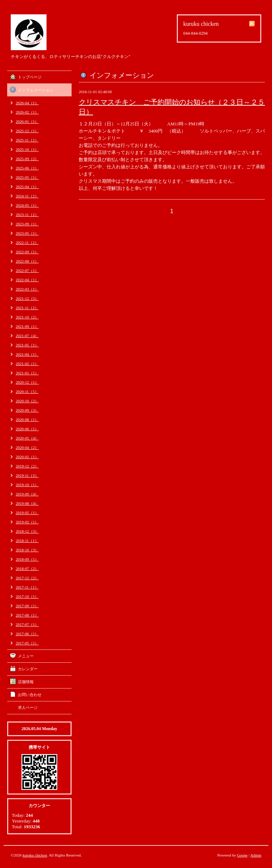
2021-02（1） (27, 364)
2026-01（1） (27, 121)
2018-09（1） (27, 559)
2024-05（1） (27, 205)
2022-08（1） (27, 261)
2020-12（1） (27, 382)
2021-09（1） (27, 326)
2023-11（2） (27, 215)
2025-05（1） (27, 177)
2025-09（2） (27, 159)
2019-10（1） (27, 485)
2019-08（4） (27, 503)
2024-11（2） (27, 196)
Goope (242, 855)
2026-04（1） (27, 103)
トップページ (30, 77)
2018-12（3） (27, 531)
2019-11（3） (27, 475)
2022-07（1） (27, 270)
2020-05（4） (27, 438)
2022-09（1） (27, 252)
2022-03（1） (27, 289)
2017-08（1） (27, 615)
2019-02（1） (27, 522)
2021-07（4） (27, 336)
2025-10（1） (27, 149)
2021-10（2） (27, 317)
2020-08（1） (27, 419)
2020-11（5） (27, 392)
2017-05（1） (27, 643)
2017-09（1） (27, 606)
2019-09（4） (27, 494)
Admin (256, 855)
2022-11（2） (27, 243)
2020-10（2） (27, 401)
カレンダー (28, 669)
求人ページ (28, 708)
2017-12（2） (27, 578)
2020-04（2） (27, 447)
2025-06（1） (27, 168)
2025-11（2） (27, 140)
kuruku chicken (35, 855)
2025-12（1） (27, 131)
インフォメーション (36, 90)
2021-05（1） (27, 345)
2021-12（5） (27, 298)
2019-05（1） (27, 513)
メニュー (26, 656)
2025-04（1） (27, 187)
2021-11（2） (27, 308)
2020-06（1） (27, 429)
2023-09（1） (27, 224)
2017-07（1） (27, 624)
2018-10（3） (27, 550)
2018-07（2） (27, 569)
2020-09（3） (27, 410)
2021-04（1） (27, 354)
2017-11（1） (27, 587)
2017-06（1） (27, 634)
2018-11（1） (27, 541)
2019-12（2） (27, 466)
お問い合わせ (30, 695)
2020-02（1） (27, 457)
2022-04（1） (27, 280)
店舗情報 (26, 682)
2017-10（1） (27, 596)
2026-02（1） (27, 112)
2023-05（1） (27, 233)
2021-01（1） (27, 373)
